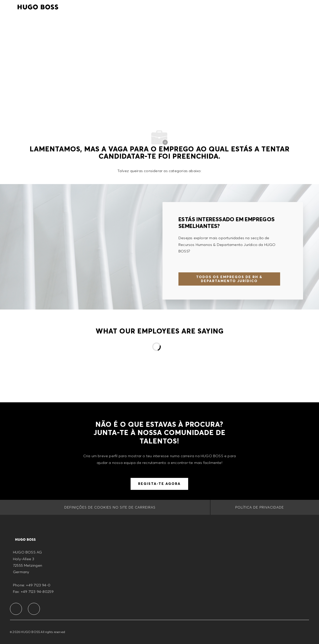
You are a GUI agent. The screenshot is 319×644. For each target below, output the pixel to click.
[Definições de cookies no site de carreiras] (110, 507)
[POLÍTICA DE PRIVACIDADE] (260, 507)
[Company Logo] (38, 6)
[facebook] (16, 609)
